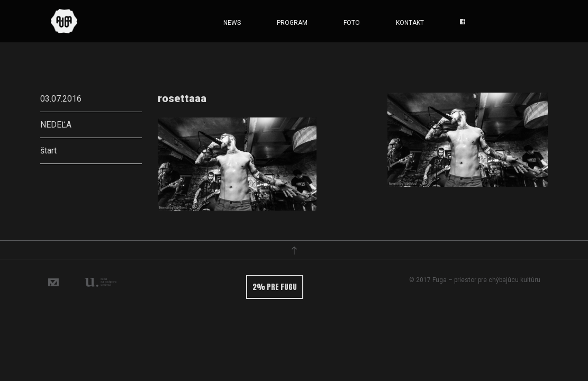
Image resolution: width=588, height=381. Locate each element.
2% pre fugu (275, 287)
